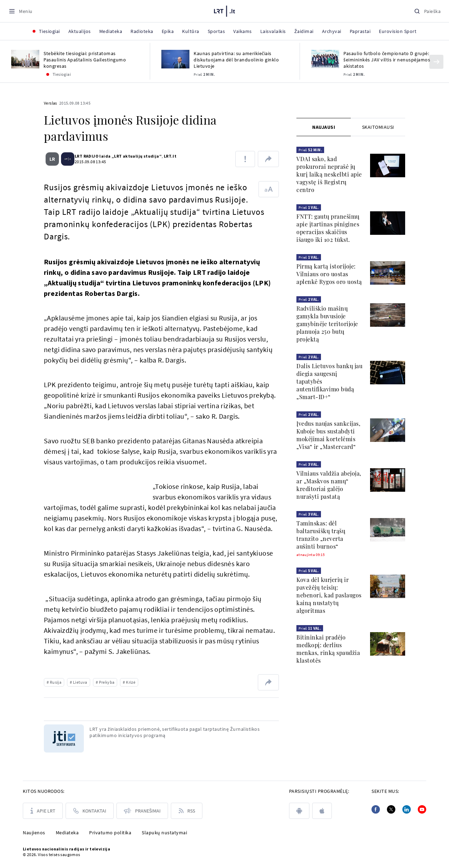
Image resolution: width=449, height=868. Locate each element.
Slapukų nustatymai (164, 833)
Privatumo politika (110, 833)
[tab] (324, 127)
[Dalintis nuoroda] (268, 159)
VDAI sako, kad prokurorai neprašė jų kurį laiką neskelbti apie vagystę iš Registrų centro (329, 174)
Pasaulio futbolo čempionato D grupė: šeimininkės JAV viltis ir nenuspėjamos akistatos (387, 60)
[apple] (322, 811)
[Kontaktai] (90, 811)
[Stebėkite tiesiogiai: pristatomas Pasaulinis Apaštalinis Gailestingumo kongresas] (25, 59)
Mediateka (67, 833)
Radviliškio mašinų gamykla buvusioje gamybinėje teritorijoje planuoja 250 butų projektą (327, 324)
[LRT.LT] (224, 10)
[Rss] (187, 811)
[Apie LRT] (43, 811)
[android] (299, 811)
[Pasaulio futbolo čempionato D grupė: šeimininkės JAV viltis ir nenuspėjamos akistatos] (325, 59)
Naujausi (324, 127)
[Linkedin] (407, 809)
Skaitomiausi (378, 127)
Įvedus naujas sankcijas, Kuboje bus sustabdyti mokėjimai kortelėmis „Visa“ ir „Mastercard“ (328, 435)
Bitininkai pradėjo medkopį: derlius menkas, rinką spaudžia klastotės (328, 649)
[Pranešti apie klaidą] (245, 159)
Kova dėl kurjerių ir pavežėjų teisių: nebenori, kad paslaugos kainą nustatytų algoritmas (329, 595)
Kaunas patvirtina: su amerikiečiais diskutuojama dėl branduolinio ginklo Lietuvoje (236, 60)
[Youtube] (422, 809)
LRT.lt (167, 156)
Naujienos (34, 833)
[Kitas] (436, 62)
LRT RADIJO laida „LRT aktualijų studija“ (115, 156)
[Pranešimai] (142, 811)
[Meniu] (21, 11)
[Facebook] (376, 809)
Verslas (51, 103)
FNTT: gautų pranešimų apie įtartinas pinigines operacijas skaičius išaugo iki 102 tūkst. (328, 228)
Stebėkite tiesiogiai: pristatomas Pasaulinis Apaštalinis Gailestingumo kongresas (85, 60)
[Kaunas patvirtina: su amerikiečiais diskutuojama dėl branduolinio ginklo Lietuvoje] (175, 59)
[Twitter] (391, 809)
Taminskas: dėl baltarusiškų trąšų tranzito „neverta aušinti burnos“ (321, 535)
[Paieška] (427, 11)
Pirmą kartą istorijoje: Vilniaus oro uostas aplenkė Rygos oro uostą (329, 274)
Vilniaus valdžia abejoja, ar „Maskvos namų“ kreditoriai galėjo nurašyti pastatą (329, 485)
